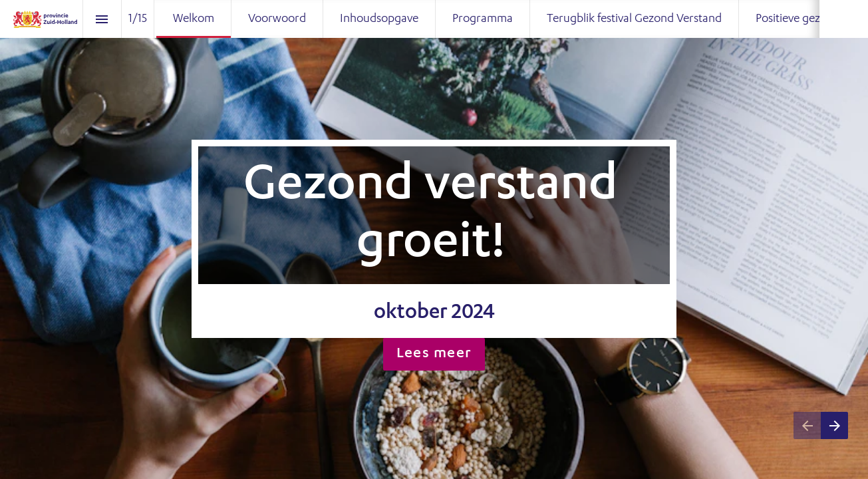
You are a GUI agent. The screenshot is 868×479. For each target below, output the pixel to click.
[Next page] (834, 425)
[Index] (102, 19)
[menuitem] (194, 19)
